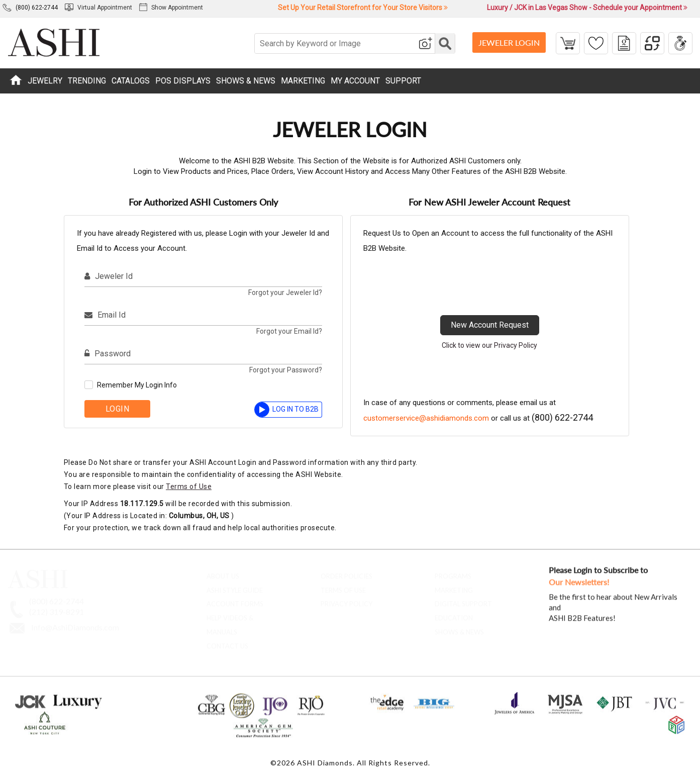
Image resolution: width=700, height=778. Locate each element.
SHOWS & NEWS (246, 81)
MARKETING (303, 81)
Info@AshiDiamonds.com (75, 623)
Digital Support (463, 600)
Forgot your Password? (286, 370)
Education (454, 614)
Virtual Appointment (98, 8)
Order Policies (346, 572)
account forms (235, 600)
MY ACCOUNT (355, 81)
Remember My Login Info (137, 385)
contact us (227, 642)
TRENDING (87, 81)
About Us (223, 572)
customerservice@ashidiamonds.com (426, 418)
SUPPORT (403, 81)
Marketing (454, 586)
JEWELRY (45, 81)
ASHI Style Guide (235, 586)
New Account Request (490, 325)
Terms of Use (189, 487)
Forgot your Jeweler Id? (285, 293)
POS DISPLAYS (183, 81)
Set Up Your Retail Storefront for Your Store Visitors (363, 8)
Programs (453, 572)
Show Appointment (171, 8)
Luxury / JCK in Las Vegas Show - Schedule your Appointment (587, 8)
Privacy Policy (346, 600)
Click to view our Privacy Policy (489, 345)
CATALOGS (131, 81)
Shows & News (459, 628)
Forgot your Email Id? (289, 331)
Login (118, 409)
